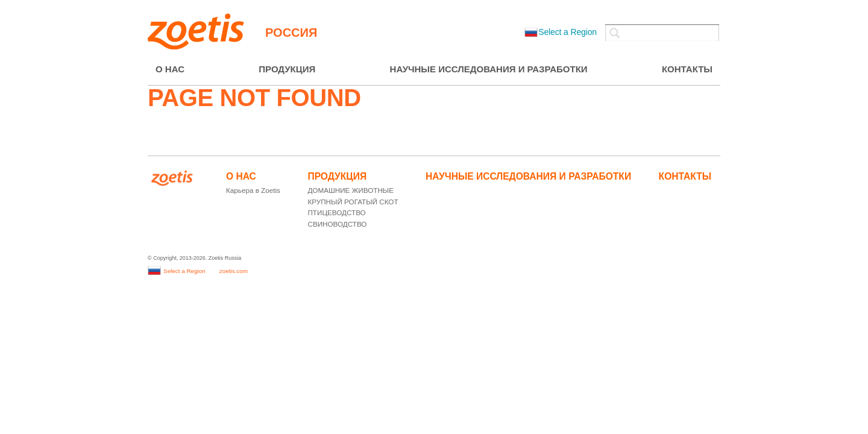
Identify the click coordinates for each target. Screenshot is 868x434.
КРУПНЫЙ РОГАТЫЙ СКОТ (353, 202)
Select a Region (561, 32)
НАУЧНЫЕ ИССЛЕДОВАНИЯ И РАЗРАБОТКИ (489, 69)
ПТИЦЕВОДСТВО (336, 212)
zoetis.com (234, 271)
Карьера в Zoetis (253, 190)
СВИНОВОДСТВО (337, 224)
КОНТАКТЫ (687, 69)
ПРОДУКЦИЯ (287, 69)
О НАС (170, 69)
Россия (291, 33)
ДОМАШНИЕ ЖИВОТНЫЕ (351, 190)
